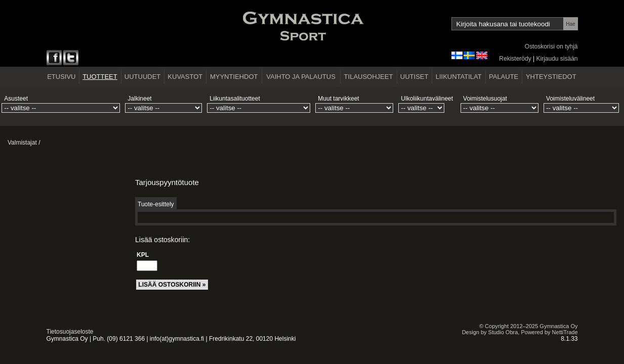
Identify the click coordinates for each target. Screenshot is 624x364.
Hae (570, 24)
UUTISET (414, 77)
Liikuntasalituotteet (235, 99)
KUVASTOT (185, 77)
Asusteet (16, 99)
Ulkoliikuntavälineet (427, 99)
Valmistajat (22, 143)
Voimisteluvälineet (570, 99)
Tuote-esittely (156, 204)
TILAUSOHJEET (369, 77)
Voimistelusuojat (485, 99)
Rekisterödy (515, 59)
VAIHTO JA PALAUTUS (301, 77)
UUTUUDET (143, 77)
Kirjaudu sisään (557, 59)
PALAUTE (504, 77)
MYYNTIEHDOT (234, 77)
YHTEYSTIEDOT (551, 77)
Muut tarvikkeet (338, 99)
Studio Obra (503, 332)
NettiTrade (565, 332)
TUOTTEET (100, 77)
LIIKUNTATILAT (459, 77)
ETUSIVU (61, 77)
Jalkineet (139, 99)
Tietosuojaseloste (70, 332)
